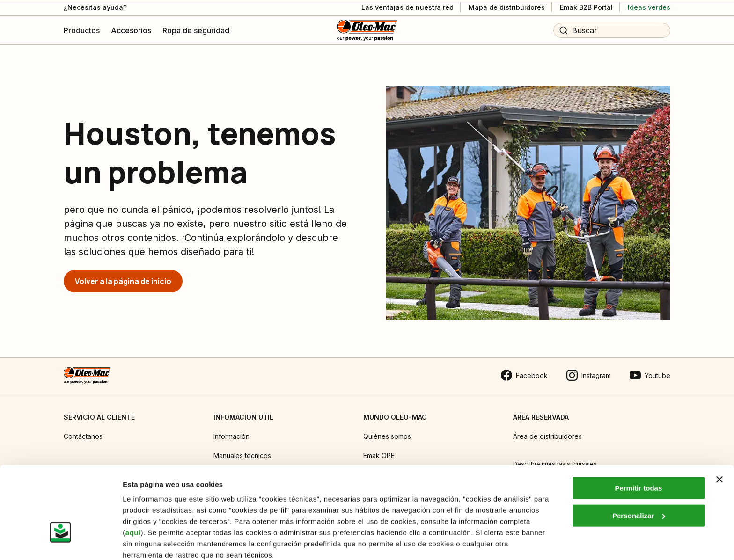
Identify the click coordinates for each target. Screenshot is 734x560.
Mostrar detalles (150, 542)
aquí (133, 493)
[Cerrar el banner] (719, 440)
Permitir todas (638, 449)
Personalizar (639, 476)
